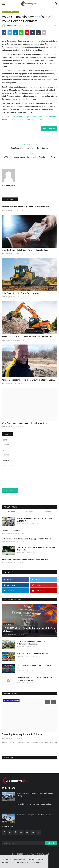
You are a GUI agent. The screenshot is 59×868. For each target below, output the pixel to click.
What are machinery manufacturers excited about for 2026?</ (36, 520)
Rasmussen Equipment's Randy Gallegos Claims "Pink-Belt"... (26, 559)
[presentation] (17, 481)
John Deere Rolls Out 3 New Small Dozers (20, 293)
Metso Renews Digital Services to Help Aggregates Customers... (27, 539)
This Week (11, 512)
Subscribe (51, 843)
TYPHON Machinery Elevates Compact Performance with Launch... (31, 643)
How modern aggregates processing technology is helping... (35, 794)
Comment (6, 461)
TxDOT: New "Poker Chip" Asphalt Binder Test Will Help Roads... (36, 549)
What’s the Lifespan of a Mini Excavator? (32, 653)
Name (4, 440)
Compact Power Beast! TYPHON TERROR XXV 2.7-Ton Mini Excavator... (36, 679)
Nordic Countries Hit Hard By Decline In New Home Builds (27, 207)
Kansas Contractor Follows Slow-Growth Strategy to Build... (28, 380)
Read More (49, 128)
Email (4, 450)
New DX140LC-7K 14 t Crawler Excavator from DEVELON (27, 337)
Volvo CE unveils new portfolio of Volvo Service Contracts (33, 117)
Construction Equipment (10, 12)
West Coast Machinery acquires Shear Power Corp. (25, 423)
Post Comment (10, 490)
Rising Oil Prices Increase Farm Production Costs (34, 804)
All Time (48, 512)
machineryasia (9, 26)
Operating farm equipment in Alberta (22, 734)
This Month (29, 512)
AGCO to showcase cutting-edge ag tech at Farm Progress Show (29, 157)
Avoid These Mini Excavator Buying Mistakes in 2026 (35, 667)
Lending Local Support (11, 530)
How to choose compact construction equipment (34, 815)
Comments (7, 434)
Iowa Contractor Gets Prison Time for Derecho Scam (25, 250)
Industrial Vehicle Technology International (33, 120)
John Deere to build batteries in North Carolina (29, 148)
